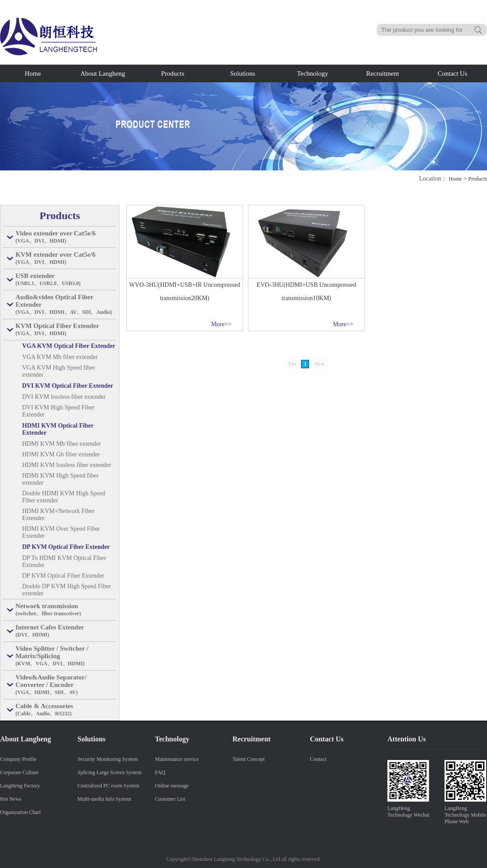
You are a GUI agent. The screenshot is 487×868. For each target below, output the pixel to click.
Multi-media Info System (104, 799)
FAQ (160, 772)
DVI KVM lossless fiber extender (64, 397)
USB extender (66, 280)
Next (319, 364)
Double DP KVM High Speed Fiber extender (67, 590)
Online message (172, 786)
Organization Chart (20, 812)
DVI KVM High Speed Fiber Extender (58, 411)
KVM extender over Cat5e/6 (66, 258)
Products (173, 73)
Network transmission (66, 610)
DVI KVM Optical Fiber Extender (68, 386)
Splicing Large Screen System (110, 772)
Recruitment (383, 73)
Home (33, 73)
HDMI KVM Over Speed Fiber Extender (61, 532)
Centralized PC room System (108, 786)
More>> (221, 324)
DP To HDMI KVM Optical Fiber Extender (64, 561)
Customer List (170, 799)
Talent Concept (249, 759)
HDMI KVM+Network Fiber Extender (58, 515)
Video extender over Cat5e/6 (66, 237)
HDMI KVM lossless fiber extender (67, 465)
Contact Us (452, 73)
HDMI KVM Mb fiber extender (62, 444)
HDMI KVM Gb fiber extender (61, 454)
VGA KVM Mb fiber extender (60, 357)
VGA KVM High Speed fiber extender (59, 371)
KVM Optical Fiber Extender (66, 330)
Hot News (11, 799)
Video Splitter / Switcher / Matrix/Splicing (66, 656)
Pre (293, 364)
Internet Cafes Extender (66, 631)
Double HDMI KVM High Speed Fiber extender (64, 497)
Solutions (243, 73)
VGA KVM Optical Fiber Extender (69, 346)
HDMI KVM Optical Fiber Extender (58, 429)
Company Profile (18, 759)
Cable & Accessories (66, 710)
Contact (318, 759)
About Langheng (102, 73)
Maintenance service (177, 759)
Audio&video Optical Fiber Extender (66, 305)
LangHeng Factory (20, 786)
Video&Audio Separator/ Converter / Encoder (66, 685)
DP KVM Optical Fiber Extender (66, 547)
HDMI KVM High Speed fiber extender (60, 479)
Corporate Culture (19, 772)
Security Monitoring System (108, 759)
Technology (313, 73)
